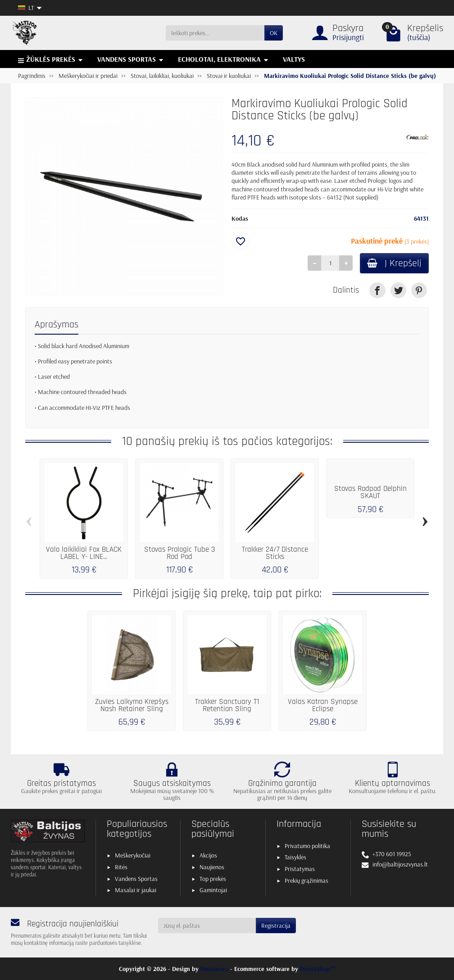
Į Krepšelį (394, 263)
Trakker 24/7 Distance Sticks (275, 554)
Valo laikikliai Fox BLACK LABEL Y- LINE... (84, 554)
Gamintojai (213, 890)
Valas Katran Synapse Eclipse (323, 706)
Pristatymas (300, 869)
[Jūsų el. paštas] (207, 926)
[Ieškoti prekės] (215, 33)
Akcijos (208, 855)
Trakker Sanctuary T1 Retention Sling (227, 706)
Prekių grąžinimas (306, 880)
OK (274, 33)
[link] (377, 290)
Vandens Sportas (136, 879)
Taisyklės (295, 857)
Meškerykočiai (133, 855)
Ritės (121, 867)
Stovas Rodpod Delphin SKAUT (370, 493)
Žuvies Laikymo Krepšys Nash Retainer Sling (132, 706)
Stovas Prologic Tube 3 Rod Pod (179, 554)
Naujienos (212, 867)
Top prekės (213, 879)
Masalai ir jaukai (136, 890)
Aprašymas (57, 325)
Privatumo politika (307, 846)
